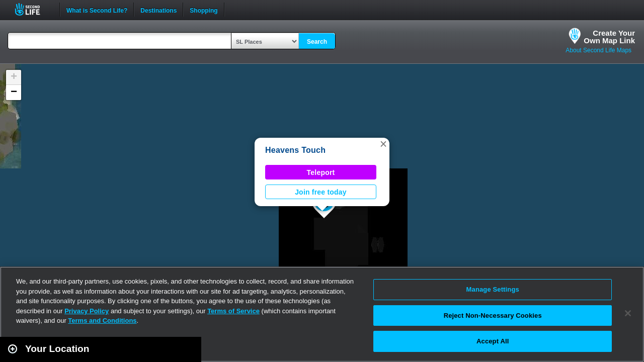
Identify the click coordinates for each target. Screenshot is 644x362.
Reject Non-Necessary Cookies (493, 315)
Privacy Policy (87, 311)
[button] (383, 144)
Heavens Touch (295, 150)
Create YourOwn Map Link (609, 37)
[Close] (628, 313)
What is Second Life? (97, 10)
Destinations (158, 10)
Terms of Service (233, 311)
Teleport (321, 172)
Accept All (493, 341)
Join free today (321, 192)
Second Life (33, 9)
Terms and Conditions (102, 321)
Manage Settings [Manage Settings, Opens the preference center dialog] (493, 289)
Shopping (204, 10)
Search (317, 42)
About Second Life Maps (598, 50)
